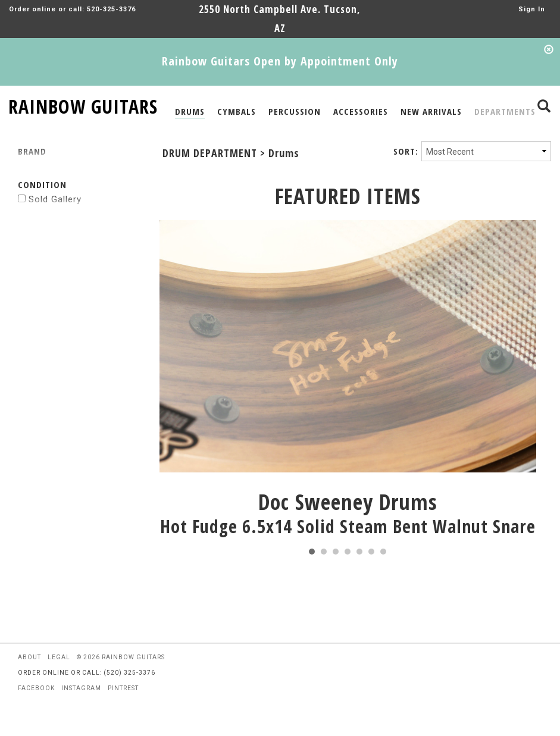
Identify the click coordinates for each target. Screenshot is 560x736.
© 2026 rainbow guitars (121, 657)
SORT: (406, 151)
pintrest (123, 688)
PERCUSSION (295, 111)
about (29, 657)
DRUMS (190, 111)
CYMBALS (237, 111)
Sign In (532, 9)
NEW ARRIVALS (431, 111)
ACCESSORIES (361, 111)
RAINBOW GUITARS (83, 104)
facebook (36, 688)
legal (59, 657)
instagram (81, 688)
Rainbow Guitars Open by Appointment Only (280, 61)
